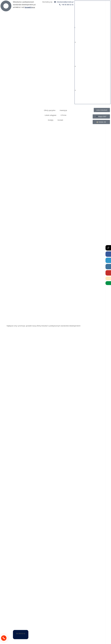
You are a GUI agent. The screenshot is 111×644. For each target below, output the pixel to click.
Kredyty (51, 120)
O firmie (63, 115)
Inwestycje (63, 110)
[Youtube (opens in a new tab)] (108, 273)
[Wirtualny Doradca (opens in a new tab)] (108, 283)
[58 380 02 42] (4, 638)
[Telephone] (108, 278)
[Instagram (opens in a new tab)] (108, 267)
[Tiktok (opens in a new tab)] (108, 248)
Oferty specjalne (50, 110)
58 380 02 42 (21, 633)
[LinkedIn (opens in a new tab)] (108, 260)
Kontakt (60, 120)
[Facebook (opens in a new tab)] (108, 254)
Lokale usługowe (50, 115)
